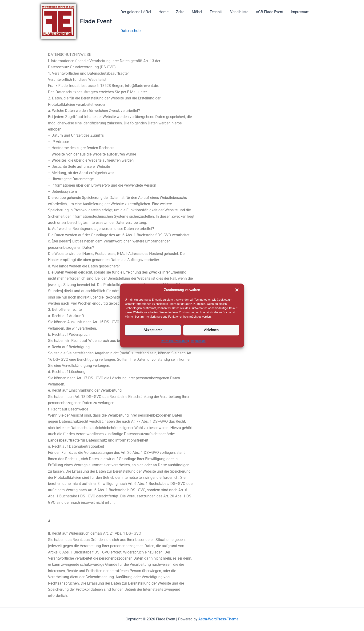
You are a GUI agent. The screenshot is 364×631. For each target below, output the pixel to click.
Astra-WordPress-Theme (218, 619)
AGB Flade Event (270, 12)
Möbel (197, 12)
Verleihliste (239, 12)
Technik (216, 12)
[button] (237, 299)
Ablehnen (211, 339)
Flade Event (96, 21)
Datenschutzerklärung (175, 349)
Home (164, 12)
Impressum (198, 349)
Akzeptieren (153, 339)
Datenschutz (131, 31)
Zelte (180, 12)
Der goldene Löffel (136, 12)
